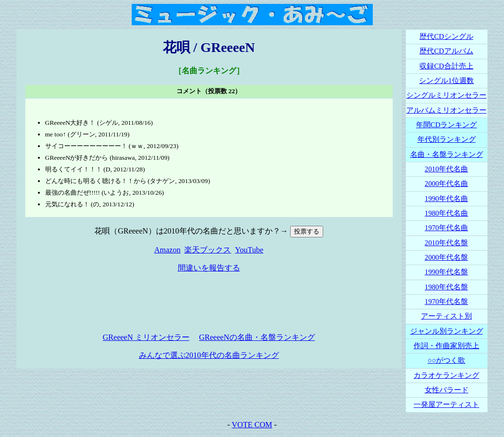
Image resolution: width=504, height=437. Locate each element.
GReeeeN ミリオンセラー (146, 337)
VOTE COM (252, 425)
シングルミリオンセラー (446, 95)
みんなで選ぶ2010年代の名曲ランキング (209, 355)
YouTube (249, 250)
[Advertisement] (209, 303)
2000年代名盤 (446, 257)
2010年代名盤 (446, 243)
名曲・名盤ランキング (447, 154)
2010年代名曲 (446, 169)
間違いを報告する (209, 268)
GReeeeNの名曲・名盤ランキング (257, 337)
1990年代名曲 (446, 199)
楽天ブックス (208, 250)
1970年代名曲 (446, 228)
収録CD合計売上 (446, 66)
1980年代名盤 (446, 287)
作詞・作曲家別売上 (446, 346)
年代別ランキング (447, 139)
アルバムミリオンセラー (446, 110)
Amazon (167, 250)
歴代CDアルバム (446, 51)
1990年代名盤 (446, 272)
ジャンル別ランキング (447, 331)
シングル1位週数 (446, 81)
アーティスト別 (446, 316)
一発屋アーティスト (446, 404)
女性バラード (447, 390)
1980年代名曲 (446, 213)
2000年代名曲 (446, 184)
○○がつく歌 (447, 360)
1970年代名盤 (446, 302)
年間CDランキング (446, 125)
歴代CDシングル (446, 36)
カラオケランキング (446, 375)
